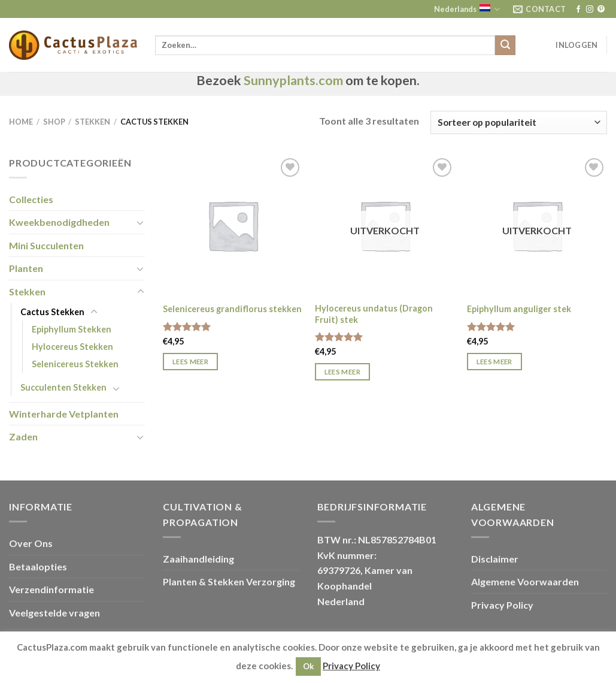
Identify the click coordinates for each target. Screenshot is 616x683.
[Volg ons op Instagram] (590, 10)
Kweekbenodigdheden (59, 222)
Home (21, 122)
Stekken (92, 122)
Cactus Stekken (52, 312)
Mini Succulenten (46, 245)
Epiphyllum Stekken (72, 329)
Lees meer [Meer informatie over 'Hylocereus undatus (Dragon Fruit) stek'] (342, 372)
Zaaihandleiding (198, 559)
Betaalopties (38, 566)
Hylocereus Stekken (72, 347)
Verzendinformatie (51, 589)
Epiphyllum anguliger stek (519, 309)
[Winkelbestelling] (519, 123)
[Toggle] (141, 222)
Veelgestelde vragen (54, 613)
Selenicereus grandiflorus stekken (232, 309)
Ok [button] (308, 666)
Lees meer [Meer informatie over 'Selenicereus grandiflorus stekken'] (190, 362)
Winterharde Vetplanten (64, 414)
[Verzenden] (505, 46)
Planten (26, 268)
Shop (54, 122)
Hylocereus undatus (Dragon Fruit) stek (374, 314)
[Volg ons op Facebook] (578, 10)
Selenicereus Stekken (75, 364)
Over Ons (31, 543)
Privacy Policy (502, 605)
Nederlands (467, 9)
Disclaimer (495, 559)
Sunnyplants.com (293, 80)
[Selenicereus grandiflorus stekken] (233, 225)
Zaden (23, 436)
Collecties (31, 199)
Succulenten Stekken (63, 387)
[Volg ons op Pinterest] (601, 10)
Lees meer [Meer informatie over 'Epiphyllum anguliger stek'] (494, 362)
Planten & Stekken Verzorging (229, 581)
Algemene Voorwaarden (525, 581)
